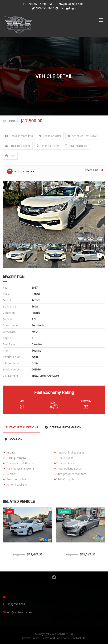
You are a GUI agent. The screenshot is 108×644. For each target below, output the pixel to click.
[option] (54, 212)
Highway (86, 401)
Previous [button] (9, 255)
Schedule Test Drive (82, 136)
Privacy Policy (30, 638)
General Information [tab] (63, 427)
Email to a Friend (18, 146)
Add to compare (21, 171)
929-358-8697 (43, 8)
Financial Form (48, 146)
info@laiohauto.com (71, 4)
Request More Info (19, 136)
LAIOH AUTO (65, 634)
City (22, 401)
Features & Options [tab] (21, 427)
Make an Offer (50, 136)
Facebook (54, 577)
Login (71, 8)
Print (10, 156)
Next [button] (99, 255)
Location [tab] (14, 439)
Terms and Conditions (55, 638)
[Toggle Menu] (101, 20)
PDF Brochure (76, 146)
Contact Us (78, 638)
